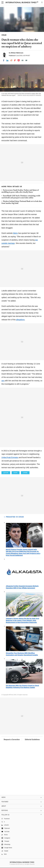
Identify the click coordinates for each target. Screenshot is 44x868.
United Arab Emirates (10, 457)
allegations (20, 320)
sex (3, 381)
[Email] (22, 60)
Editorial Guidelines (32, 740)
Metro (16, 233)
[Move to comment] (26, 60)
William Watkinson (17, 53)
